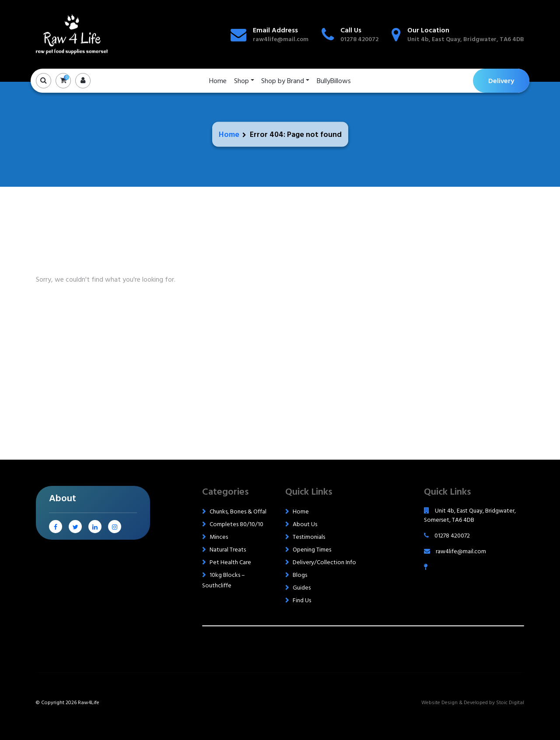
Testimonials (309, 537)
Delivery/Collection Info (324, 562)
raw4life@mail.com (281, 39)
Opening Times (312, 550)
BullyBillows (334, 81)
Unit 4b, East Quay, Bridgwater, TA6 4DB (466, 39)
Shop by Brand (283, 81)
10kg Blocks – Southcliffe (224, 580)
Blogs (300, 575)
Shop (241, 81)
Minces (219, 537)
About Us (305, 524)
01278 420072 (359, 39)
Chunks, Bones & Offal (238, 511)
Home (218, 81)
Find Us (302, 600)
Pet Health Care (230, 562)
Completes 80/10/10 (236, 524)
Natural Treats (228, 550)
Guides (302, 588)
